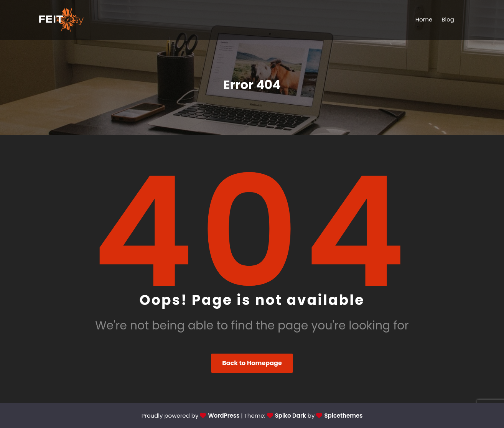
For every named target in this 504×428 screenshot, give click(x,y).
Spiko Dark (291, 416)
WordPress (224, 416)
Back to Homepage (252, 363)
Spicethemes (343, 416)
